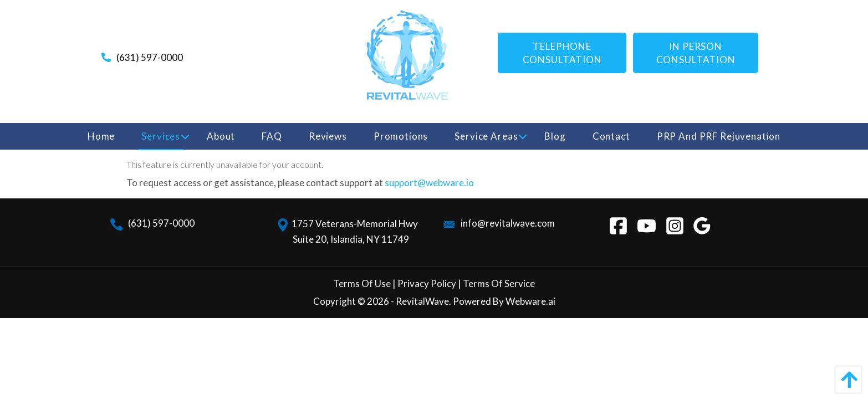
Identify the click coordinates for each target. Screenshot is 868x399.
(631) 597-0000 (150, 57)
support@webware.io (429, 183)
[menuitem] (101, 136)
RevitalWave (422, 301)
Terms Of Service (499, 283)
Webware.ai (530, 301)
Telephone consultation (562, 53)
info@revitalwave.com (499, 223)
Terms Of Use (362, 283)
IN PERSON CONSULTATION (696, 53)
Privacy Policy (426, 283)
